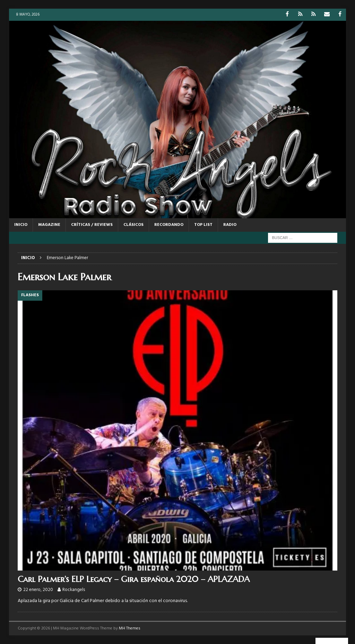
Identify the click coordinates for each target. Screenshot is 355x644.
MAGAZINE (49, 225)
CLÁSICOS (133, 225)
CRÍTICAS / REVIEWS (92, 225)
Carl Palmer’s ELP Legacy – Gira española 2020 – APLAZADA (134, 579)
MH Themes (130, 628)
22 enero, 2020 (38, 590)
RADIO (230, 225)
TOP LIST (203, 225)
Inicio (21, 225)
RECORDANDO (169, 225)
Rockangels (74, 590)
